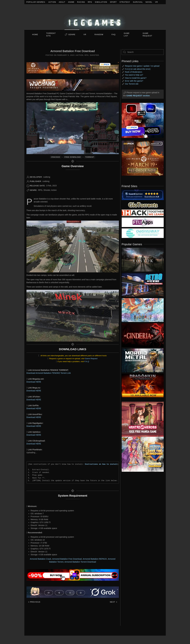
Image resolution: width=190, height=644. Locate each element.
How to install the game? (136, 78)
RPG (90, 2)
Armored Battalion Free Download (67, 559)
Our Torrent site (132, 84)
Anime (71, 2)
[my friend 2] (143, 205)
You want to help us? (134, 75)
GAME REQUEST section (138, 96)
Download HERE (34, 382)
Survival (138, 2)
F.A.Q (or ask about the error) (138, 69)
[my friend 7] (143, 233)
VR (157, 2)
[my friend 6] (143, 222)
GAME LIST (127, 35)
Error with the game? (134, 81)
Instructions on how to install (101, 464)
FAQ (114, 35)
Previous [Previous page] (34, 602)
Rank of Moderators (134, 72)
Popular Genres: (36, 2)
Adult (62, 2)
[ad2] (141, 419)
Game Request (91, 359)
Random (99, 35)
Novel (149, 2)
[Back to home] (95, 17)
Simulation (101, 2)
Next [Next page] (114, 602)
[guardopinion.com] (143, 195)
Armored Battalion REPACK (95, 559)
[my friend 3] (143, 213)
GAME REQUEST (148, 35)
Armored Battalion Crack (41, 559)
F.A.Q (87, 361)
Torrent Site (51, 35)
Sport (113, 2)
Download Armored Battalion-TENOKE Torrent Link (49, 373)
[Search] (143, 52)
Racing (81, 2)
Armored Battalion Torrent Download (80, 562)
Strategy (125, 2)
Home (35, 35)
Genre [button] (72, 35)
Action (52, 2)
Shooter (94, 55)
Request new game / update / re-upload (142, 66)
